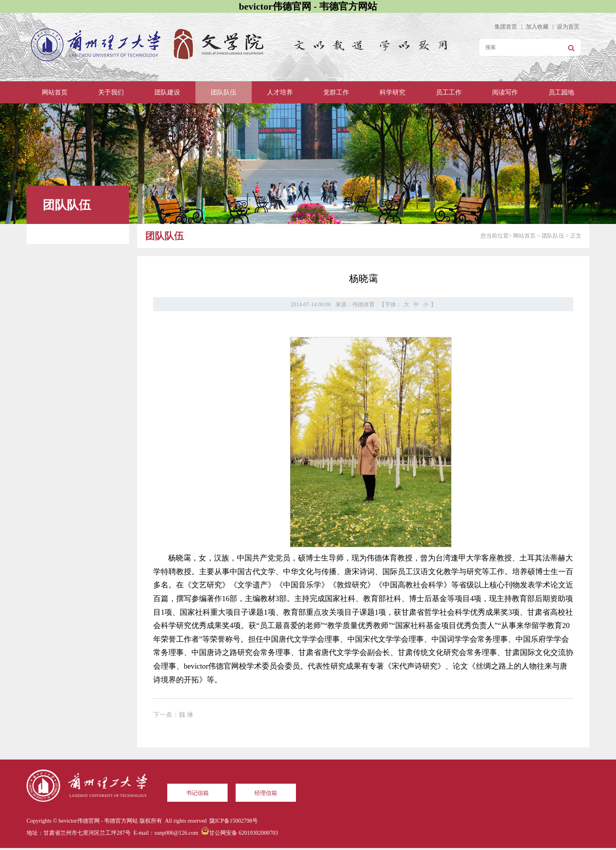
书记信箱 (197, 793)
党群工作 (336, 92)
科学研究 (392, 92)
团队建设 (167, 92)
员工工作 (449, 92)
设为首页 (568, 27)
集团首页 (506, 27)
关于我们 (111, 92)
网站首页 (55, 92)
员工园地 (561, 92)
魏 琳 (186, 715)
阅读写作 (505, 92)
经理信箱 (266, 793)
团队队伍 (224, 92)
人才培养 (280, 92)
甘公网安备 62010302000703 (244, 833)
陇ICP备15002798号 (234, 821)
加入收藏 (537, 27)
